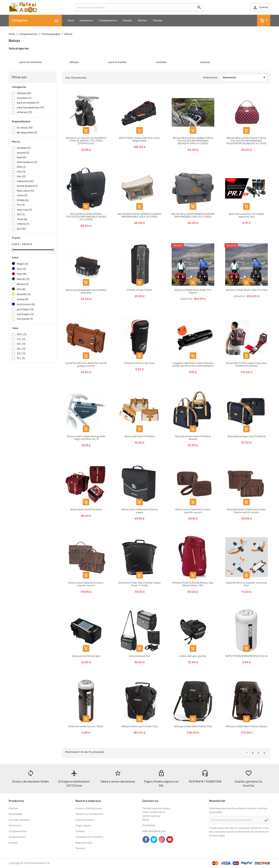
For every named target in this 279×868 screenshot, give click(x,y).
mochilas (24, 98)
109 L (22, 334)
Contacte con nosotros (89, 837)
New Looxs (25, 191)
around (23, 153)
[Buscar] (139, 7)
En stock (25, 128)
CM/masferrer (27, 162)
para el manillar (28, 103)
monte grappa (27, 186)
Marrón (23, 279)
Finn (21, 172)
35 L (21, 349)
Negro (22, 264)
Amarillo (24, 294)
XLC (21, 229)
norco (22, 195)
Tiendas (157, 20)
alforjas (24, 93)
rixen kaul (24, 210)
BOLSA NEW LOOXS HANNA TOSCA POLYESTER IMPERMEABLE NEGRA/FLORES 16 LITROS (193, 141)
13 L (21, 358)
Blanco (23, 284)
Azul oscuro (26, 304)
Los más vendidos (19, 820)
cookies (80, 831)
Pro (21, 205)
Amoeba (24, 148)
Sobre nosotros (85, 820)
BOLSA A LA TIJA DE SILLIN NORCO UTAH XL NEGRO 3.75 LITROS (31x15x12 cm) (86, 141)
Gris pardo (25, 319)
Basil (22, 157)
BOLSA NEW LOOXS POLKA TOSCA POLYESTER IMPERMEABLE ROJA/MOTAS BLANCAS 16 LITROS (247, 141)
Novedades (16, 814)
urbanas (24, 112)
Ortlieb (23, 200)
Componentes (17, 837)
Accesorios (86, 20)
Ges (21, 176)
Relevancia (245, 77)
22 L (21, 353)
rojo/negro (25, 314)
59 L (21, 344)
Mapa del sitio (84, 843)
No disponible (27, 133)
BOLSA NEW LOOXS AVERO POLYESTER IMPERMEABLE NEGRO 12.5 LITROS (86, 217)
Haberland (25, 181)
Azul (22, 269)
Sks (21, 214)
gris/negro (25, 309)
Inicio (71, 20)
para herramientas (31, 108)
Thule (22, 219)
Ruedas (127, 20)
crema (23, 299)
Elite (21, 167)
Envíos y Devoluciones (89, 808)
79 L (21, 339)
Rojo (22, 274)
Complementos (108, 20)
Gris (21, 289)
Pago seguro (83, 825)
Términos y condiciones (90, 814)
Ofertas (142, 20)
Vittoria (23, 224)
